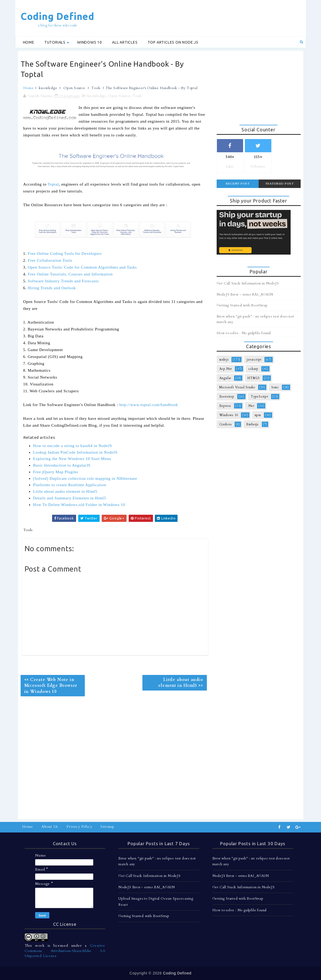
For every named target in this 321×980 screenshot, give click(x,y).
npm (258, 415)
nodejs (224, 360)
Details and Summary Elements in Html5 (70, 498)
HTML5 (254, 378)
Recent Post (238, 184)
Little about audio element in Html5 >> (181, 683)
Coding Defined (57, 16)
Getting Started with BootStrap (242, 305)
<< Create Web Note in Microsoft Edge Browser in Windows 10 (51, 686)
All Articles (125, 42)
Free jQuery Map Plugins (55, 472)
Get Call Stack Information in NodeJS (248, 283)
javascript (254, 360)
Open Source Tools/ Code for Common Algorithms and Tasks (82, 267)
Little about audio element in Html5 (65, 491)
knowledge (48, 88)
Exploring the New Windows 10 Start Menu (72, 459)
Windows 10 (90, 42)
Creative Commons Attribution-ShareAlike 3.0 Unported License (65, 951)
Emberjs (252, 424)
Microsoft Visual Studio (237, 387)
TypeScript (259, 397)
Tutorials (55, 42)
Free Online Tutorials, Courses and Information (70, 274)
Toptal (53, 184)
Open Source (74, 88)
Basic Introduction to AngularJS (62, 465)
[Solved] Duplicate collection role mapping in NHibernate (85, 479)
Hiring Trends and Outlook (52, 288)
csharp (253, 369)
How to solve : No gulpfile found (244, 333)
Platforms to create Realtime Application (70, 485)
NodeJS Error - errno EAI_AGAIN (245, 295)
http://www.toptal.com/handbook (148, 405)
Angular (225, 378)
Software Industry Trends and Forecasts (63, 281)
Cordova (226, 424)
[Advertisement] (207, 18)
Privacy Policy (79, 827)
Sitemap (107, 827)
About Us (50, 827)
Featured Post (280, 184)
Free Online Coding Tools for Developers (65, 254)
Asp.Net (226, 369)
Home (29, 42)
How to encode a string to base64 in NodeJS (73, 446)
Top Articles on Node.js (173, 42)
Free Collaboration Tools (50, 260)
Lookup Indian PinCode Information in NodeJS (75, 452)
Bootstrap (227, 397)
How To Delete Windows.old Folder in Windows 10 (79, 505)
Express (225, 406)
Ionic (275, 387)
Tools (96, 88)
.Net (251, 406)
